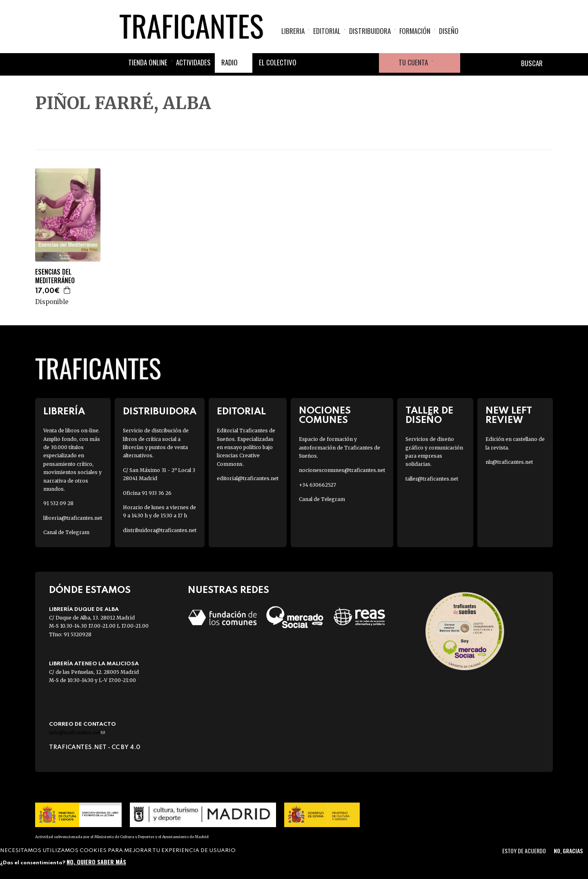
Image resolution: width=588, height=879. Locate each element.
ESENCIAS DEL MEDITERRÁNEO (55, 276)
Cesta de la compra (446, 63)
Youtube (369, 63)
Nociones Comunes (325, 416)
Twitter (330, 63)
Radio (229, 62)
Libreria (293, 31)
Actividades (193, 62)
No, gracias (568, 851)
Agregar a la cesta (67, 290)
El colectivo (278, 62)
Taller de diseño (429, 416)
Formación (415, 31)
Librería (64, 412)
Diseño (449, 31)
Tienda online (148, 62)
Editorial (327, 31)
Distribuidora (370, 31)
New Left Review (509, 416)
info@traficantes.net (77, 732)
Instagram (350, 63)
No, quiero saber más (96, 862)
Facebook (310, 63)
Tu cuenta (413, 62)
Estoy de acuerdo (524, 851)
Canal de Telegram (66, 532)
